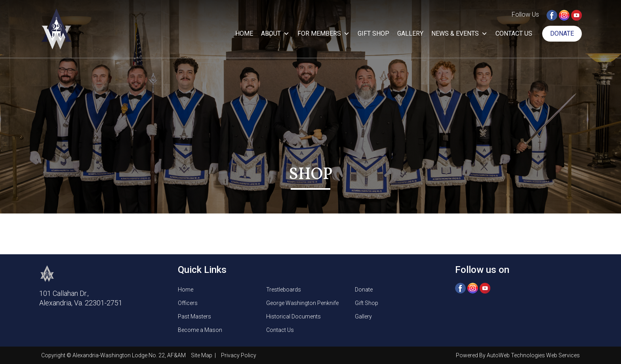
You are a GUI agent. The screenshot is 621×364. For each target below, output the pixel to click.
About (275, 34)
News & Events (459, 34)
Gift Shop (373, 33)
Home (244, 33)
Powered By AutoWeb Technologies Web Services (518, 355)
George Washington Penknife (302, 303)
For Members (324, 34)
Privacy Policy (239, 355)
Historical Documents (293, 316)
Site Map (202, 355)
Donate (562, 33)
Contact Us (514, 33)
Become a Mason (200, 330)
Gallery (410, 33)
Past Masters (194, 316)
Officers (188, 303)
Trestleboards (284, 290)
